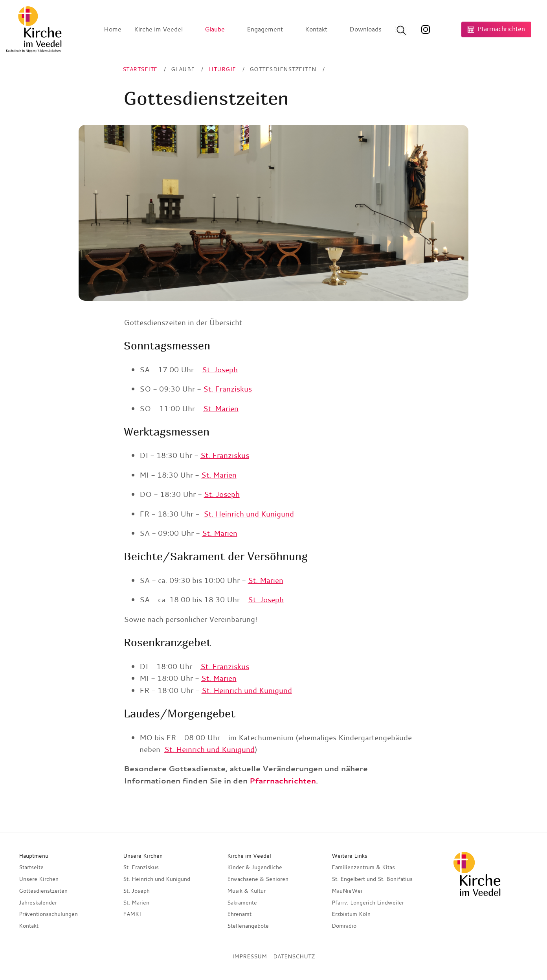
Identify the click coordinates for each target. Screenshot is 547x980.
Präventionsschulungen (48, 914)
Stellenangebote (248, 926)
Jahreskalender (38, 903)
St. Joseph (220, 370)
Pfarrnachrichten (283, 781)
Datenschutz (294, 956)
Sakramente (242, 903)
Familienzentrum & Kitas (363, 867)
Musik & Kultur (246, 891)
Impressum (250, 956)
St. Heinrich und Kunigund (249, 514)
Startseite (31, 867)
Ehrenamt (239, 914)
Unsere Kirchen (39, 879)
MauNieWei (347, 891)
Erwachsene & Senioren (258, 879)
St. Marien (221, 408)
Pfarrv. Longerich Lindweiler (368, 903)
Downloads (365, 29)
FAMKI (132, 914)
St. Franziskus (228, 389)
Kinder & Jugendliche (255, 867)
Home (113, 29)
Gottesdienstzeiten (43, 891)
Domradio (344, 926)
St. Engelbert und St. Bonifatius (372, 879)
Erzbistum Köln (351, 914)
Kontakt (29, 926)
